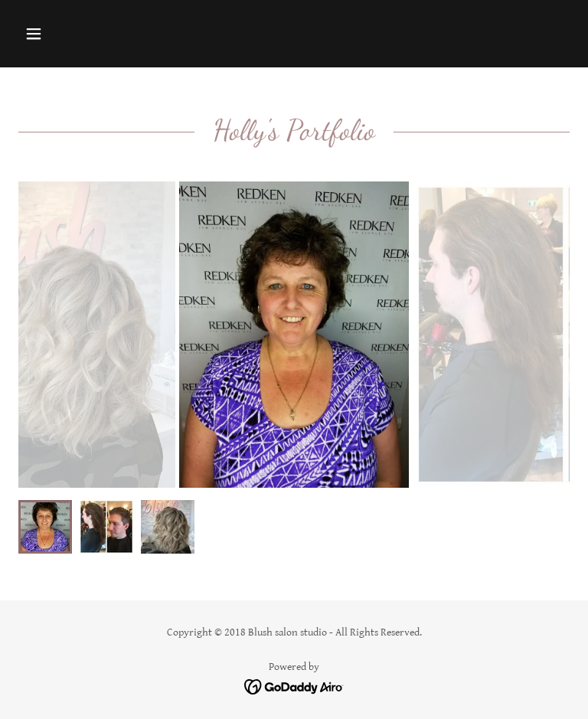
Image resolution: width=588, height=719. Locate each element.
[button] (82, 34)
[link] (294, 686)
